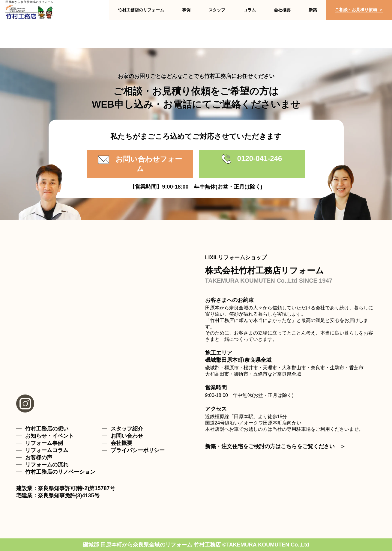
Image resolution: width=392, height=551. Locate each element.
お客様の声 (39, 457)
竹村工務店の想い (47, 429)
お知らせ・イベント (49, 436)
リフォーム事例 (44, 443)
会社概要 (121, 443)
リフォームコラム (47, 450)
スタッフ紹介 (127, 429)
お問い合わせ (127, 436)
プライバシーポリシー (138, 450)
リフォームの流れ (47, 465)
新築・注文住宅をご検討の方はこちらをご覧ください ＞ (275, 446)
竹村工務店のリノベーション (60, 472)
